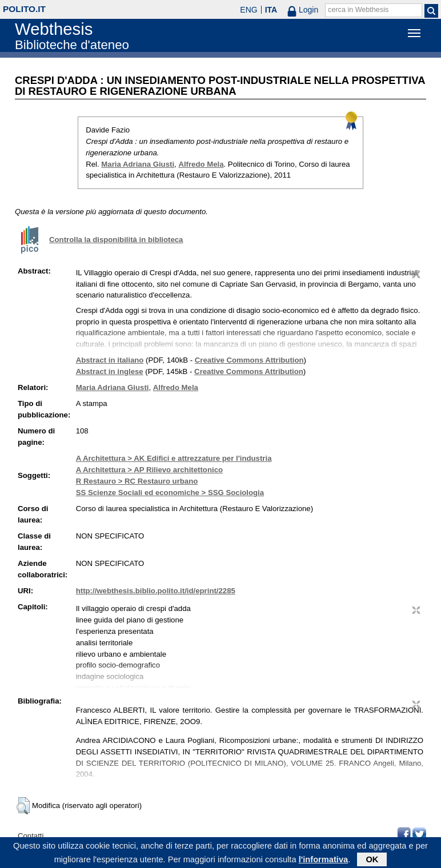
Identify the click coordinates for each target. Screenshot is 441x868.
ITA (271, 10)
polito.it (24, 9)
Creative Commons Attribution (249, 360)
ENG (248, 10)
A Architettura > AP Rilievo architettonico (149, 470)
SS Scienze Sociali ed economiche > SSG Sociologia (170, 493)
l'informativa (324, 860)
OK (372, 860)
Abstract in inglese (110, 371)
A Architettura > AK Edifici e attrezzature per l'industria (174, 458)
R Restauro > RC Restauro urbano (137, 481)
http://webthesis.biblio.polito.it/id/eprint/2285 (156, 591)
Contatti (31, 836)
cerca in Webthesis (358, 10)
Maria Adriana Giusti (138, 164)
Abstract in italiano (110, 360)
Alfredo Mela (201, 164)
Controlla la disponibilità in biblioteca (116, 240)
